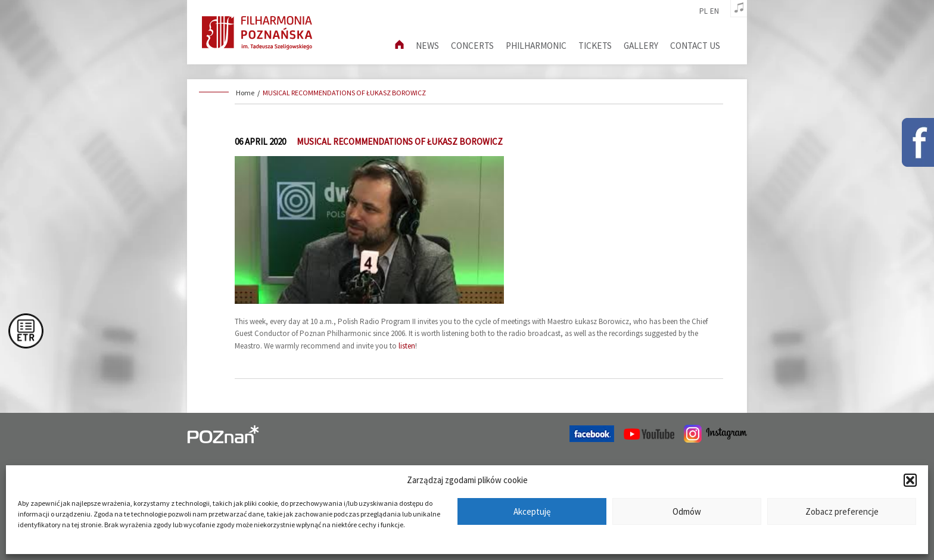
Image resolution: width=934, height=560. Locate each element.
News (427, 46)
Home (245, 93)
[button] (910, 480)
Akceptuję (532, 511)
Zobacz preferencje (842, 511)
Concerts (472, 46)
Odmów (687, 511)
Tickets (595, 46)
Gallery (641, 46)
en (714, 11)
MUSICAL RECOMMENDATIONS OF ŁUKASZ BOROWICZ (344, 93)
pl (703, 11)
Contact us (695, 46)
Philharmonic (536, 46)
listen (407, 346)
